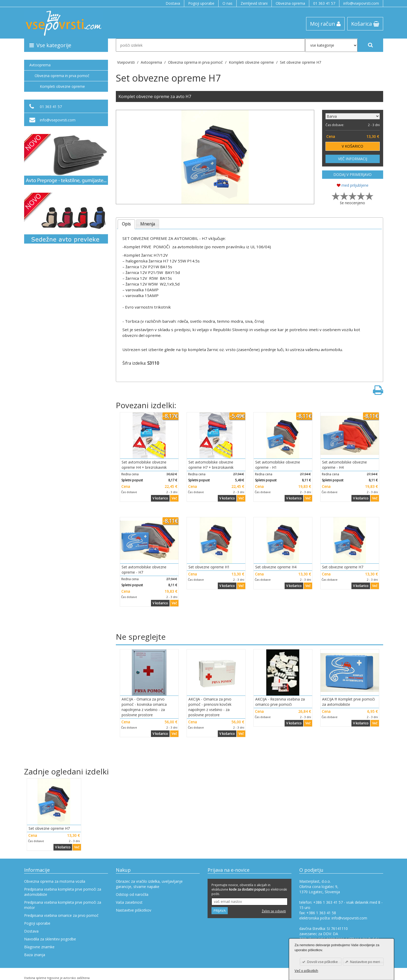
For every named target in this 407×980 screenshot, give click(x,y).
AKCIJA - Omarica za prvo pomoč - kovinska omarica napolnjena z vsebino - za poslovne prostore (144, 707)
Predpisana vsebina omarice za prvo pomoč (61, 915)
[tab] (126, 224)
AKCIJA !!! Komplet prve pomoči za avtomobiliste (348, 702)
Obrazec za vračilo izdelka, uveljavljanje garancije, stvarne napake (149, 884)
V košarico (160, 498)
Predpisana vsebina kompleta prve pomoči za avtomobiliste (63, 892)
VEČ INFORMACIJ (353, 159)
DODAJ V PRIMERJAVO (352, 174)
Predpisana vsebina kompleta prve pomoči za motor (63, 905)
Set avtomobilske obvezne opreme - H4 (344, 465)
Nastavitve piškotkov (134, 910)
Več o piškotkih (306, 971)
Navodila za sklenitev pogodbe (50, 939)
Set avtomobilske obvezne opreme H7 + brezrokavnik (211, 465)
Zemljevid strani (254, 3)
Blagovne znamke (39, 947)
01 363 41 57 (324, 3)
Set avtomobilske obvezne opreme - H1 (278, 465)
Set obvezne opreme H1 (209, 567)
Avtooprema (40, 65)
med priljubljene (353, 185)
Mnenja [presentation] (148, 224)
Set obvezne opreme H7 (300, 62)
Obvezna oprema (290, 3)
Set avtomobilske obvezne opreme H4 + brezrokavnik (144, 465)
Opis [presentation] (126, 224)
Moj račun (325, 24)
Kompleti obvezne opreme (62, 86)
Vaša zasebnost (129, 902)
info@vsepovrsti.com (361, 3)
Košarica (365, 24)
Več (174, 498)
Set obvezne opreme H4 (276, 567)
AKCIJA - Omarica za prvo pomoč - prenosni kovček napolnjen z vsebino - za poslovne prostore (210, 707)
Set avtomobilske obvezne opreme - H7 (144, 570)
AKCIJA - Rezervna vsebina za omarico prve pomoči (280, 702)
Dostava (173, 3)
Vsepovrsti (126, 62)
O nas (227, 3)
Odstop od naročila (132, 894)
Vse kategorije (50, 45)
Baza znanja (35, 955)
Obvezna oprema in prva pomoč (62, 76)
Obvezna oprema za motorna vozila (55, 881)
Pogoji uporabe (201, 3)
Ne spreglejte (141, 637)
